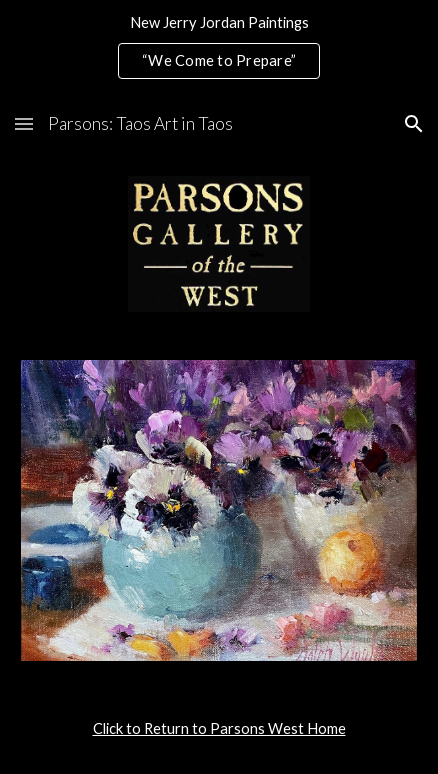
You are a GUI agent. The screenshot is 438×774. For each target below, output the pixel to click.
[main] (219, 729)
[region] (219, 48)
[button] (24, 123)
